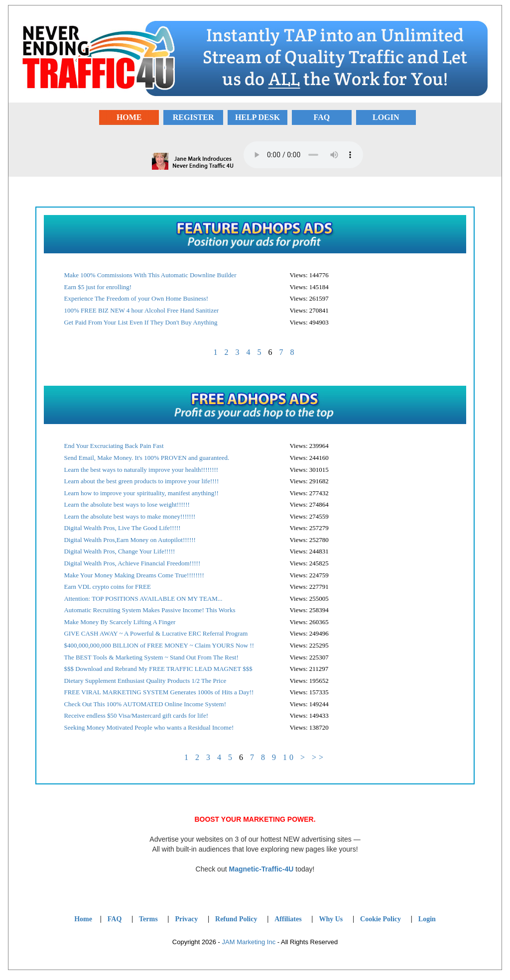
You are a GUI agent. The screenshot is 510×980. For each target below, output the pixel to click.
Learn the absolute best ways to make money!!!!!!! (129, 516)
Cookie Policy (381, 919)
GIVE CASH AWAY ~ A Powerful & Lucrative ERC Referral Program (156, 633)
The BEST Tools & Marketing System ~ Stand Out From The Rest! (151, 657)
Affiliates (288, 919)
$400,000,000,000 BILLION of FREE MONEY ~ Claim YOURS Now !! (159, 645)
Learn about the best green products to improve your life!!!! (141, 481)
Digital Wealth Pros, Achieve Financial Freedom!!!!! (132, 563)
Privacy (186, 919)
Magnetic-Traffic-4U (261, 869)
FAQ (322, 117)
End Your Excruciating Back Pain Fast (114, 446)
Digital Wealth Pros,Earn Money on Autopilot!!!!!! (129, 540)
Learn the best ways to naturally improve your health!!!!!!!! (141, 470)
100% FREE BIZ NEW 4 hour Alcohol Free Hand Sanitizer (141, 310)
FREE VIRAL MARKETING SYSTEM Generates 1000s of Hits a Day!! (159, 692)
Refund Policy (236, 919)
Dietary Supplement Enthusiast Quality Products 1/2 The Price (145, 681)
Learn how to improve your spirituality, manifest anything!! (141, 493)
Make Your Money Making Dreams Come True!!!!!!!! (134, 575)
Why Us (331, 919)
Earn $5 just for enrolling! (98, 287)
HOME (129, 117)
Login (427, 919)
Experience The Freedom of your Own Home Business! (136, 298)
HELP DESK (257, 117)
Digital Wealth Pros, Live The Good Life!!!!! (122, 528)
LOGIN (386, 117)
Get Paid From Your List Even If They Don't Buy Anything (140, 322)
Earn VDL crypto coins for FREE (107, 587)
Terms (148, 919)
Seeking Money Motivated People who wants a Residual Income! (149, 727)
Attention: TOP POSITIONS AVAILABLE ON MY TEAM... (143, 599)
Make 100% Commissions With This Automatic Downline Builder (150, 275)
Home (83, 919)
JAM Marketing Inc (249, 942)
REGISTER (193, 117)
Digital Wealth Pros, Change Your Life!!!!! (119, 551)
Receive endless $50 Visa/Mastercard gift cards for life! (136, 715)
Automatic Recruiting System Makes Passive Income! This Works (149, 610)
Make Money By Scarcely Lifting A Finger (120, 622)
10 (289, 757)
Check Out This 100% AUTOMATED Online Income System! (145, 704)
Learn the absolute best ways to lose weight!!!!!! (127, 504)
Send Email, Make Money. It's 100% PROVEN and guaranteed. (146, 458)
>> (319, 757)
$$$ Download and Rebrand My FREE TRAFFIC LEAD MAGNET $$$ (158, 669)
